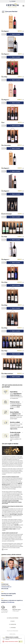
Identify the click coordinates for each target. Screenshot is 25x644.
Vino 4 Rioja (4, 282)
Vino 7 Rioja (4, 351)
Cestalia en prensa (13, 618)
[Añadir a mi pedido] (4, 34)
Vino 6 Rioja (4, 305)
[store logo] (12, 5)
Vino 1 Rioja (4, 237)
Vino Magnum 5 (5, 168)
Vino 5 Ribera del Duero (7, 374)
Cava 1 (3, 123)
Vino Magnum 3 (5, 54)
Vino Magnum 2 (5, 100)
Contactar (12, 624)
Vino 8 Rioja (4, 328)
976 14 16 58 (5, 589)
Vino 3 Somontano (6, 145)
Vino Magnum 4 (5, 260)
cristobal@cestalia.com (6, 587)
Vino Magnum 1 (5, 31)
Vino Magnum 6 (5, 191)
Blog (12, 621)
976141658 (13, 628)
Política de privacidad (12, 631)
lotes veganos (13, 469)
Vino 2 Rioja (4, 77)
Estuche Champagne (6, 214)
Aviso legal (12, 634)
